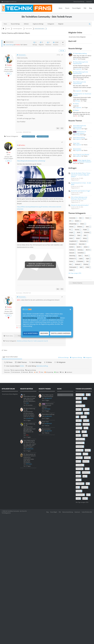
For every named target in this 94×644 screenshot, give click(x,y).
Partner (71, 261)
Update (71, 270)
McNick (22, 366)
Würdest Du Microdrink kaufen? (80, 205)
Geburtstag (72, 256)
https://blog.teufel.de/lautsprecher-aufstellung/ (31, 161)
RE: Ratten (76, 104)
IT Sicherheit (80, 261)
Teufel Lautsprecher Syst (43, 136)
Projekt (85, 230)
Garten (78, 238)
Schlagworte (51, 24)
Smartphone (73, 244)
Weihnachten (83, 241)
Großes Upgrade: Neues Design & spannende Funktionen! (82, 161)
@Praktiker (22, 145)
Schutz (82, 224)
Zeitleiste (26, 24)
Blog (91, 8)
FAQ (85, 8)
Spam (80, 256)
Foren (5, 24)
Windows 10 (72, 259)
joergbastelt (78, 69)
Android (71, 247)
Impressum (89, 2)
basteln (77, 221)
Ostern (71, 238)
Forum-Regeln (76, 8)
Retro (87, 227)
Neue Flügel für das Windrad (81, 155)
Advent (86, 247)
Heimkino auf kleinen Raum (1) (25, 341)
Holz (80, 218)
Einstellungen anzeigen (61, 333)
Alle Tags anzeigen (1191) (75, 273)
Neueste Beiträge (15, 24)
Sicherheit (87, 232)
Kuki (76, 59)
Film (87, 261)
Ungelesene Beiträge (38, 24)
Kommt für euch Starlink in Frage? (81, 191)
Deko (85, 235)
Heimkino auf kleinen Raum (29, 136)
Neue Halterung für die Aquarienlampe (79, 83)
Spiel (81, 267)
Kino (71, 264)
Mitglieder (61, 24)
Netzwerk (72, 253)
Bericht (79, 247)
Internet (71, 227)
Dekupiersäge (73, 224)
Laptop (81, 259)
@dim (19, 300)
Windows (80, 227)
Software (72, 235)
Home (60, 8)
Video (79, 235)
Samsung (80, 250)
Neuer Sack (76, 143)
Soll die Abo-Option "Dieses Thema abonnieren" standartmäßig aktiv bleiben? (81, 175)
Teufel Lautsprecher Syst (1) (41, 341)
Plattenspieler (73, 267)
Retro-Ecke (82, 244)
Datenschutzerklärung (30, 318)
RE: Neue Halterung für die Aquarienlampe (80, 63)
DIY (70, 221)
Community (72, 218)
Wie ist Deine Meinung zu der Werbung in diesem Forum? (79, 198)
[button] (70, 309)
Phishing (86, 264)
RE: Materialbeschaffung (80, 54)
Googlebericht (73, 241)
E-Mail (87, 267)
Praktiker (18, 45)
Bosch (86, 256)
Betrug (85, 238)
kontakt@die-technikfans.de (10, 2)
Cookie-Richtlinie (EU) (53, 318)
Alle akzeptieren (31, 333)
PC (70, 230)
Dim (9, 152)
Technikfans (81, 253)
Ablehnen (44, 333)
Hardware (72, 250)
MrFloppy (78, 101)
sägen (87, 259)
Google (71, 232)
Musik (79, 232)
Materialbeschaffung (79, 138)
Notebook (78, 264)
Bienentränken (77, 149)
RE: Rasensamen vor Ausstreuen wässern (82, 95)
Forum (67, 8)
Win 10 (88, 250)
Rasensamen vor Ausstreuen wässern (80, 132)
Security (77, 230)
